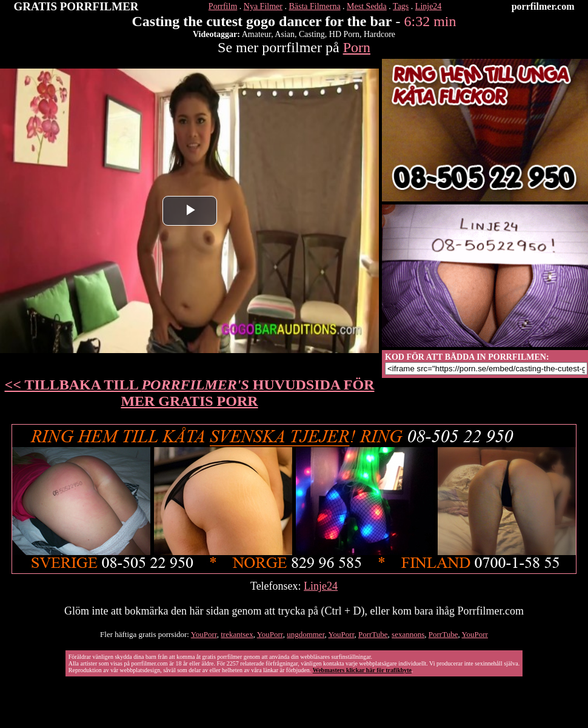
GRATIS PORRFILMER (76, 6)
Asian (285, 34)
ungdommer (306, 634)
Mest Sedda (367, 6)
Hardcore (379, 34)
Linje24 (429, 6)
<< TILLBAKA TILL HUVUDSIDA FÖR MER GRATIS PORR (190, 393)
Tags (401, 6)
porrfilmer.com (543, 6)
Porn (357, 47)
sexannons (408, 634)
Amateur (256, 34)
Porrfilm (223, 6)
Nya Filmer (263, 6)
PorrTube (373, 634)
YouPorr (204, 634)
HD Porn (344, 34)
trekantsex (237, 634)
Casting (312, 34)
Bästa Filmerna (314, 6)
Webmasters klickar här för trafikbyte (362, 670)
